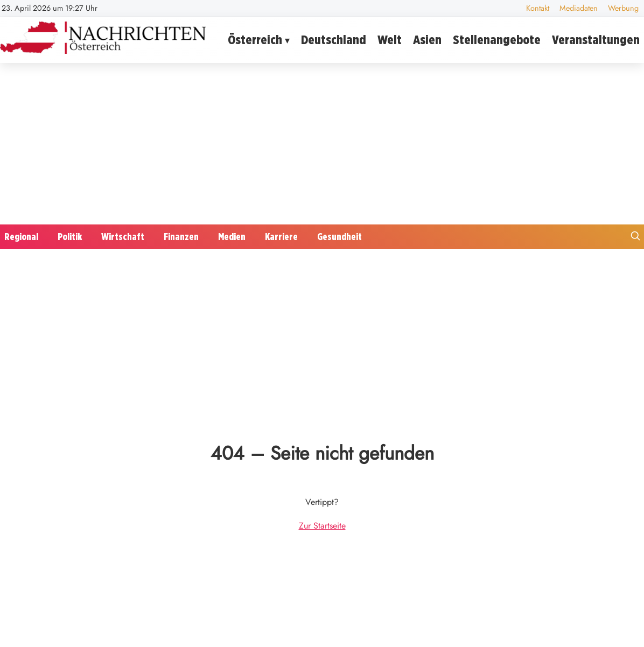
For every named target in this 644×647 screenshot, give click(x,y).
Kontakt (538, 8)
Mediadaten (579, 8)
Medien (232, 237)
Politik (70, 237)
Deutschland (334, 40)
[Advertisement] (322, 144)
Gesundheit (339, 237)
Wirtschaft (123, 237)
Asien (427, 40)
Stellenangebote (497, 40)
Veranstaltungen (596, 40)
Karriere (281, 237)
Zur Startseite (322, 526)
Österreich (255, 40)
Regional (21, 237)
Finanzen (181, 237)
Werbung (623, 8)
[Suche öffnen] (635, 237)
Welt (390, 40)
